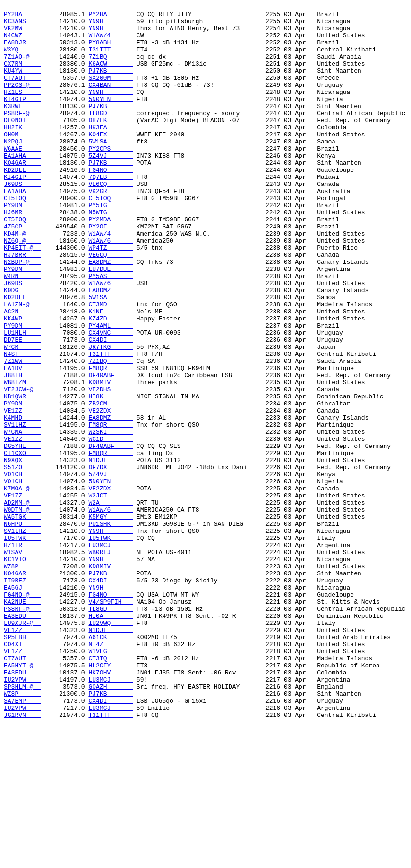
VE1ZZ (22, 492)
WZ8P (22, 679)
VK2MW (22, 34)
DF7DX (111, 560)
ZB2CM (111, 484)
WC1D (111, 526)
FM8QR (111, 441)
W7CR (22, 416)
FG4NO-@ (22, 713)
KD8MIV (111, 458)
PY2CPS (111, 178)
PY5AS (111, 331)
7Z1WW (22, 433)
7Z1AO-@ (22, 67)
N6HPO (22, 628)
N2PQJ (22, 169)
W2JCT (111, 594)
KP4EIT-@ (22, 297)
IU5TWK (22, 645)
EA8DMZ (111, 314)
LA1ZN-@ (22, 365)
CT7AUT (22, 93)
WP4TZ (111, 297)
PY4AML (111, 390)
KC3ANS (22, 25)
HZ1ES (22, 110)
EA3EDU (22, 739)
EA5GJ (22, 705)
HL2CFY (111, 798)
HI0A (111, 739)
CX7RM (22, 76)
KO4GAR (22, 195)
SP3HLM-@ (22, 824)
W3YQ (22, 59)
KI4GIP (22, 118)
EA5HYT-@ (22, 798)
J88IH (22, 450)
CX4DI (111, 407)
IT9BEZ (22, 696)
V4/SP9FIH (111, 722)
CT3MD (111, 365)
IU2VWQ (111, 747)
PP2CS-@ (22, 101)
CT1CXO (22, 543)
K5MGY (111, 620)
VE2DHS (111, 467)
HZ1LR (22, 654)
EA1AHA (22, 186)
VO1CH (22, 569)
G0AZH (111, 824)
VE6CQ (111, 220)
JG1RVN (22, 858)
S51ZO (22, 560)
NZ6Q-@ (22, 288)
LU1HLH (22, 399)
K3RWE (22, 127)
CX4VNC (111, 399)
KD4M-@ (22, 280)
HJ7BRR (22, 305)
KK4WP (22, 382)
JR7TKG (111, 416)
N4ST (22, 424)
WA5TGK (22, 620)
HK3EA (111, 152)
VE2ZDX (111, 492)
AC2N (22, 373)
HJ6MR (22, 254)
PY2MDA (111, 263)
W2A (111, 603)
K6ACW (111, 76)
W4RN (22, 331)
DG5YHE (22, 535)
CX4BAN (111, 101)
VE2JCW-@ (22, 467)
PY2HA (22, 17)
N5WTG (111, 254)
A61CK (111, 764)
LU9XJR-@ (22, 747)
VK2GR (111, 229)
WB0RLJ (111, 662)
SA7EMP (22, 841)
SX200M (111, 93)
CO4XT (22, 773)
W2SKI (111, 518)
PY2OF (111, 271)
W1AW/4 (111, 42)
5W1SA (111, 169)
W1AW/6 (111, 288)
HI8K (111, 475)
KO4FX (111, 161)
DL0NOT (22, 144)
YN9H (111, 25)
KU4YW (22, 84)
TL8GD (111, 135)
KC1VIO (22, 671)
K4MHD (22, 501)
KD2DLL (22, 203)
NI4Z (111, 773)
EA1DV (22, 441)
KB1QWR (22, 475)
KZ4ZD (111, 382)
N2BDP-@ (22, 314)
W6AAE (22, 178)
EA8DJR (22, 51)
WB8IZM (22, 458)
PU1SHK (111, 628)
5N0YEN (111, 118)
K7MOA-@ (22, 586)
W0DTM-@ (22, 611)
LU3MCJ (111, 654)
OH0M (22, 161)
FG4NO (111, 203)
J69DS (22, 220)
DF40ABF (111, 450)
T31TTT (111, 59)
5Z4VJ (111, 186)
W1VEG (111, 781)
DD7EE (22, 407)
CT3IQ (111, 790)
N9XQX (22, 552)
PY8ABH (111, 51)
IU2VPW (22, 815)
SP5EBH (22, 764)
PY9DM (22, 246)
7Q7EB (111, 212)
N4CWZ (22, 42)
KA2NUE (22, 722)
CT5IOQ (22, 237)
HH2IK (22, 152)
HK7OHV (111, 807)
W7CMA (22, 518)
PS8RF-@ (22, 135)
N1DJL (111, 552)
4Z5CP (22, 271)
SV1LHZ (22, 509)
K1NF (111, 373)
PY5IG (111, 246)
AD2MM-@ (22, 603)
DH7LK (111, 144)
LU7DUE (111, 322)
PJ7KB (111, 84)
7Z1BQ (111, 67)
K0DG (22, 348)
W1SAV (22, 662)
